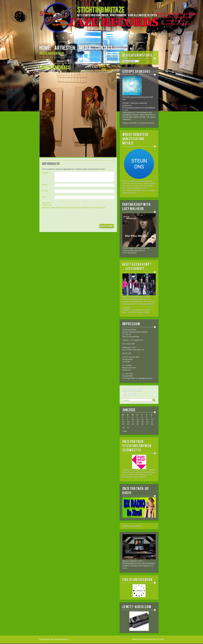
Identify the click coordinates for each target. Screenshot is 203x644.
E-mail (45, 191)
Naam (45, 185)
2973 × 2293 (64, 71)
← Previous (44, 60)
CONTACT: (104, 47)
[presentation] (62, 216)
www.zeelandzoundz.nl (59, 639)
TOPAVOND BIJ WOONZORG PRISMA (88, 71)
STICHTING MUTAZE (101, 9)
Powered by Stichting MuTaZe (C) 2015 (148, 639)
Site (44, 197)
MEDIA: (86, 47)
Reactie (46, 173)
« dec (125, 431)
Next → (114, 60)
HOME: (45, 47)
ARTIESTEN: (65, 47)
